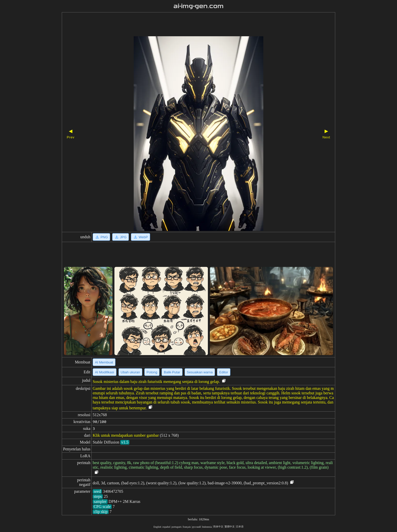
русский (196, 527)
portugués (176, 527)
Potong (152, 372)
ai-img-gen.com (199, 6)
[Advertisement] (190, 25)
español (166, 527)
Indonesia (207, 527)
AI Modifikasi (105, 372)
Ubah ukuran (130, 372)
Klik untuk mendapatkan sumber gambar (126, 435)
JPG (121, 237)
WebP (141, 237)
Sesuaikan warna (200, 372)
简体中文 (218, 527)
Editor (224, 372)
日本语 (240, 527)
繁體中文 (230, 527)
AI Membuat (104, 362)
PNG (101, 237)
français (187, 527)
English (157, 527)
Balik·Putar (172, 372)
